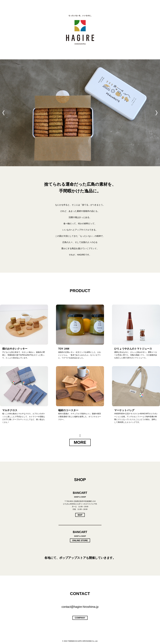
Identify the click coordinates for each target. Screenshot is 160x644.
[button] (157, 113)
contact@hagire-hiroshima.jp (80, 607)
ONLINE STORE (80, 540)
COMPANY (80, 618)
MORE (80, 442)
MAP (80, 515)
